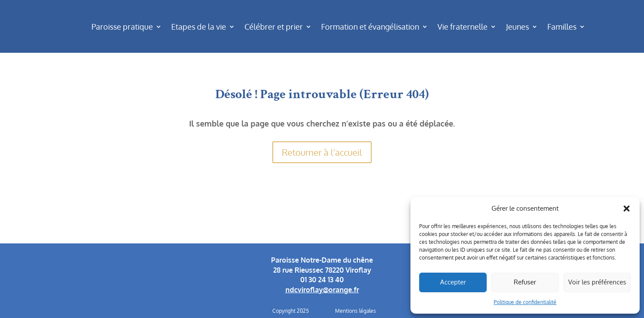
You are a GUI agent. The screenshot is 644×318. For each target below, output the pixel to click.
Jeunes (517, 27)
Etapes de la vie (199, 27)
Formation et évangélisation (370, 27)
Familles (562, 27)
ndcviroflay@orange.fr (322, 290)
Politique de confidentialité (525, 302)
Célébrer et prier (274, 27)
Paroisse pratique (122, 27)
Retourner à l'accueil (322, 152)
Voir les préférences (597, 282)
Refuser (525, 282)
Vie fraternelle (463, 27)
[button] (627, 209)
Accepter (453, 282)
